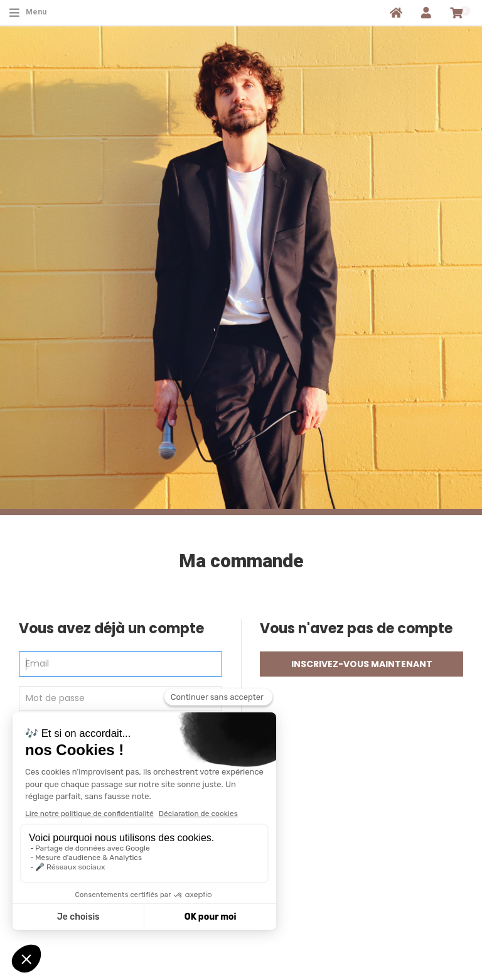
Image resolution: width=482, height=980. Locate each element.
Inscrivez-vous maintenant (362, 664)
